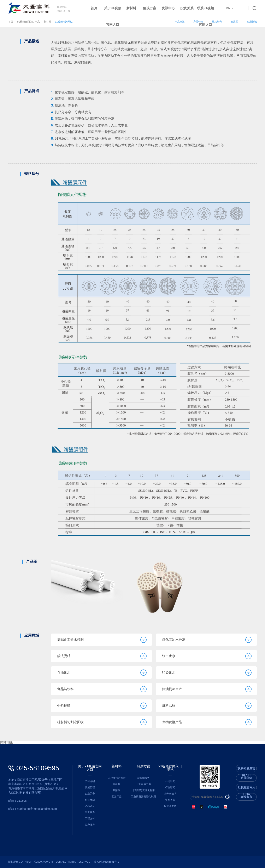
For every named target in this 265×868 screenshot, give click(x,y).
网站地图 (7, 742)
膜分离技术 (170, 794)
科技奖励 (90, 800)
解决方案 (150, 8)
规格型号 (217, 22)
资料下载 (170, 800)
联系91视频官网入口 (205, 16)
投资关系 (187, 8)
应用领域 (252, 22)
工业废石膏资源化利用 (143, 797)
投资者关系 (170, 806)
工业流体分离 (143, 784)
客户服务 (90, 825)
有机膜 (117, 784)
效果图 (234, 22)
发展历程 (90, 787)
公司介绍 (90, 781)
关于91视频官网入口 (113, 16)
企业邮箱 (246, 778)
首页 (94, 8)
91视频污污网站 (64, 22)
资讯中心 (168, 8)
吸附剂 (117, 790)
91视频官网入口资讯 (170, 768)
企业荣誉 (90, 794)
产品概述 (180, 22)
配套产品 (117, 797)
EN (230, 8)
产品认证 (90, 806)
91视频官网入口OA (246, 788)
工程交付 (90, 818)
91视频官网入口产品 (28, 22)
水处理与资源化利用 (143, 790)
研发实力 (90, 812)
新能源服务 (143, 778)
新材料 (131, 8)
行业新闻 (170, 787)
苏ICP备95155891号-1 (106, 862)
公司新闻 (170, 781)
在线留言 (246, 797)
